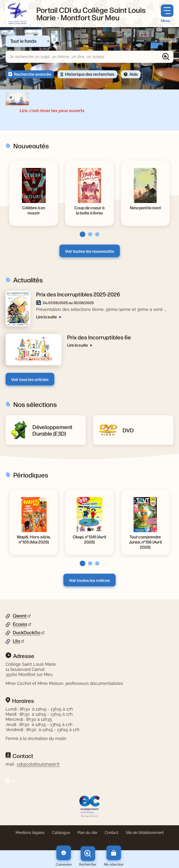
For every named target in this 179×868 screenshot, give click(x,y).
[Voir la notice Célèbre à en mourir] (34, 210)
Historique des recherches (90, 74)
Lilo (16, 641)
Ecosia (20, 624)
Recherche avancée (33, 74)
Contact (111, 833)
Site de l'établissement (145, 833)
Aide (134, 74)
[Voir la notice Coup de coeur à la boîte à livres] (89, 210)
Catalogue (61, 833)
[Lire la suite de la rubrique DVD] (128, 430)
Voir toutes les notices (89, 580)
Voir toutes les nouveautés (90, 251)
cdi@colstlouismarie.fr (38, 764)
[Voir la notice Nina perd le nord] (145, 207)
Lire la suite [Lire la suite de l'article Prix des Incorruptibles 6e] (78, 345)
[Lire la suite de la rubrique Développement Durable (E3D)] (56, 430)
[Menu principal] (167, 14)
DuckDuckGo (27, 633)
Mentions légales (30, 833)
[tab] (81, 563)
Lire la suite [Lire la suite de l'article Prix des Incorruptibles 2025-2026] (47, 317)
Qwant (20, 616)
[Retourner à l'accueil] (17, 14)
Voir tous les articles (30, 379)
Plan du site (87, 833)
